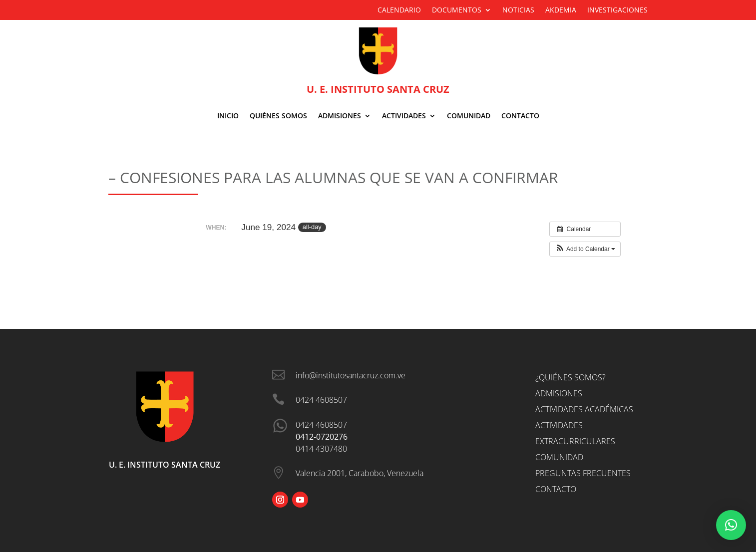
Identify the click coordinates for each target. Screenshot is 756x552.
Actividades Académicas (584, 409)
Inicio (228, 116)
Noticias (518, 10)
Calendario (399, 10)
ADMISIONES (340, 116)
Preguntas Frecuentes (583, 473)
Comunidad (469, 116)
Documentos (457, 10)
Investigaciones (617, 10)
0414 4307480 (321, 449)
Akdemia (561, 10)
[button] (585, 249)
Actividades (404, 116)
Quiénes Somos (278, 116)
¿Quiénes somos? (570, 377)
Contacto (520, 116)
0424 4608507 (321, 425)
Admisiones (559, 393)
